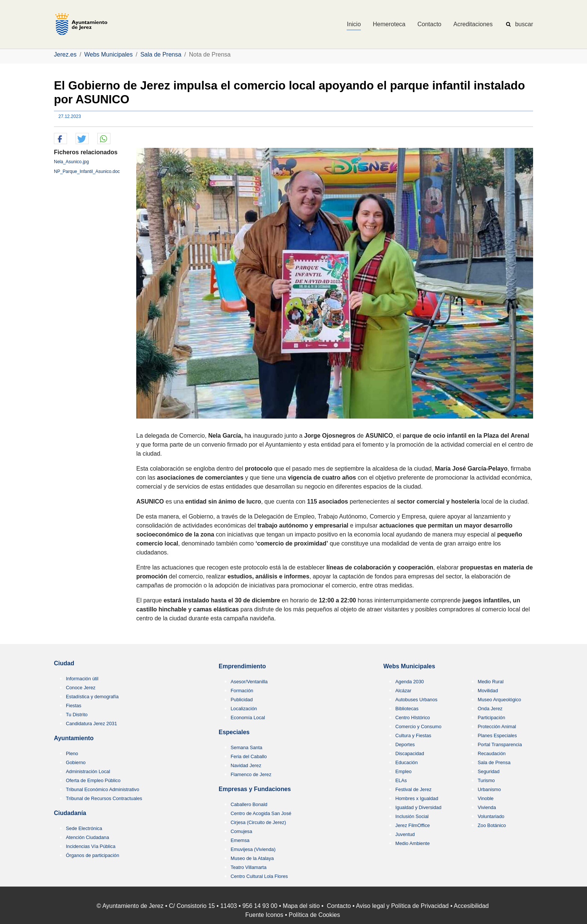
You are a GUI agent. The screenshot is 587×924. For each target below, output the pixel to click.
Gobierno (76, 762)
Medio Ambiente (413, 843)
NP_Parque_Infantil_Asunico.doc (87, 171)
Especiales (234, 732)
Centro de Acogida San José (261, 813)
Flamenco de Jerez (251, 774)
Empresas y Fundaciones (255, 789)
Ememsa (240, 840)
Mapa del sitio (301, 906)
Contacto (339, 906)
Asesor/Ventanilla (249, 682)
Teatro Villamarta (249, 867)
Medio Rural (491, 682)
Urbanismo (489, 789)
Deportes (405, 744)
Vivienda (487, 807)
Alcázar (403, 691)
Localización (244, 709)
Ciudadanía (70, 813)
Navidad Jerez (246, 765)
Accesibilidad (471, 906)
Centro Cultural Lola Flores (259, 876)
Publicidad (242, 700)
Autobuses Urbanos (416, 700)
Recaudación (492, 753)
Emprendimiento (242, 666)
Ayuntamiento (74, 738)
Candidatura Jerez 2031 (92, 724)
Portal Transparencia (500, 744)
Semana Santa (247, 747)
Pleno (72, 753)
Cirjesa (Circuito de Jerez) (258, 822)
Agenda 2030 (410, 682)
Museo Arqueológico (499, 700)
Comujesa (241, 831)
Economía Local (248, 718)
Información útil (82, 679)
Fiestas (74, 706)
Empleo (403, 771)
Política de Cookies (314, 915)
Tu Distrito (77, 715)
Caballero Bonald (249, 804)
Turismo (486, 780)
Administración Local (88, 771)
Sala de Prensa (494, 762)
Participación (491, 718)
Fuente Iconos (264, 915)
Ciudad (64, 663)
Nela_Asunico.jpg (71, 162)
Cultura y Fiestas (413, 735)
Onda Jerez (490, 709)
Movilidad (488, 691)
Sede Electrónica (84, 828)
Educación (407, 762)
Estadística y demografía (92, 697)
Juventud (405, 834)
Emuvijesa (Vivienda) (253, 849)
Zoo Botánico (492, 825)
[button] (60, 139)
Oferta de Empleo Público (93, 780)
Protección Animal (497, 727)
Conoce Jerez (81, 688)
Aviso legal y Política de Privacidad (402, 906)
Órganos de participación (92, 855)
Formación (242, 691)
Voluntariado (491, 816)
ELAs (401, 780)
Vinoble (486, 798)
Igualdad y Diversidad (418, 807)
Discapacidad (410, 753)
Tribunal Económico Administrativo (103, 789)
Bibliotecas (407, 709)
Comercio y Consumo (418, 727)
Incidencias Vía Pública (91, 846)
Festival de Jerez (413, 789)
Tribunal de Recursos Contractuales (104, 798)
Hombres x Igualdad (417, 798)
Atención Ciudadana (87, 837)
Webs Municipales (409, 666)
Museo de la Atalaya (252, 858)
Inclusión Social (412, 816)
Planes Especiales (497, 735)
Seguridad (489, 771)
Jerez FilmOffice (413, 825)
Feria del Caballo (249, 756)
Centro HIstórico (413, 718)
